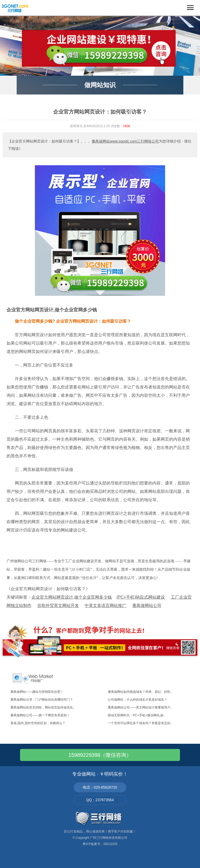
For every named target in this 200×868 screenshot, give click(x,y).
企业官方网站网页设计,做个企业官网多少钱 (52, 310)
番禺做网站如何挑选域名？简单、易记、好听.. (140, 692)
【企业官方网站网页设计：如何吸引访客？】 (44, 141)
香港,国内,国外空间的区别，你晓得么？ (38, 723)
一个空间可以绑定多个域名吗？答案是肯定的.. (140, 723)
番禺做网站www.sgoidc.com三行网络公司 (125, 141)
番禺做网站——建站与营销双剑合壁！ (37, 692)
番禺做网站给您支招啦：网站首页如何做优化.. (43, 707)
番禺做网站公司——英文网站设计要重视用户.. (140, 707)
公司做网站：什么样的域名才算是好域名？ (137, 700)
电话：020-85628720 (100, 787)
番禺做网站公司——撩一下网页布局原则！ (40, 715)
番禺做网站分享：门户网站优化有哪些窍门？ (42, 700)
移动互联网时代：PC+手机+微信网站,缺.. (137, 715)
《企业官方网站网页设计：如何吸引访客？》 (48, 589)
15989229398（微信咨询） (100, 755)
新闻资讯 (76, 126)
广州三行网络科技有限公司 (109, 838)
